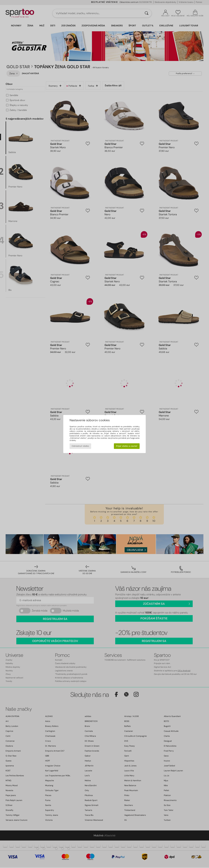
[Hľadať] (147, 13)
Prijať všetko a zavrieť (127, 446)
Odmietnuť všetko (80, 446)
